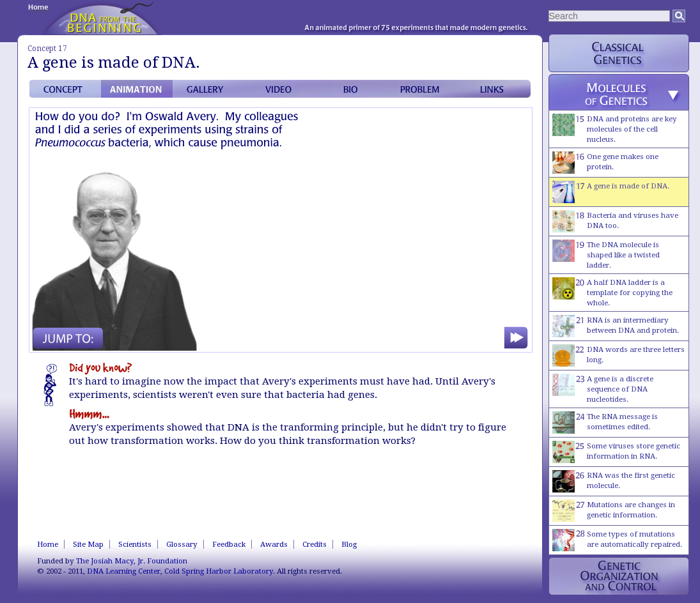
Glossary (182, 544)
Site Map (88, 544)
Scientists (135, 544)
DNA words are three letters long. (618, 355)
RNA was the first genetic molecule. (614, 481)
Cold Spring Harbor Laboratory (219, 571)
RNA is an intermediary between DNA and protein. (616, 326)
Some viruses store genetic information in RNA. (616, 452)
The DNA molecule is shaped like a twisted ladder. (606, 255)
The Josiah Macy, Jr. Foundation (132, 561)
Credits (315, 544)
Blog (349, 544)
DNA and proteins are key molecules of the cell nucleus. (615, 129)
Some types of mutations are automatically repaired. (617, 540)
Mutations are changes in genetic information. (614, 511)
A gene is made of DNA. (611, 192)
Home (48, 544)
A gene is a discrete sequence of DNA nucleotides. (603, 389)
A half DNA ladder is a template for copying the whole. (612, 292)
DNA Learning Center (124, 571)
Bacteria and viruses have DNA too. (615, 221)
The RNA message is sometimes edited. (605, 423)
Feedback (229, 544)
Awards (274, 544)
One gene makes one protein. (605, 163)
